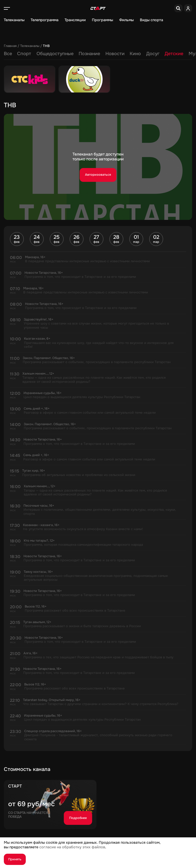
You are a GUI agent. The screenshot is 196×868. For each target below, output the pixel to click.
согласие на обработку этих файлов (72, 847)
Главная (10, 46)
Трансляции (75, 20)
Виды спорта (151, 20)
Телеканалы (14, 20)
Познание (15, 54)
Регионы (146, 54)
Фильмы (126, 20)
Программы (102, 20)
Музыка (123, 54)
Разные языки (177, 54)
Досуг (78, 54)
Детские (99, 54)
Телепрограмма (45, 20)
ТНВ (46, 46)
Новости (40, 54)
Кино (61, 54)
